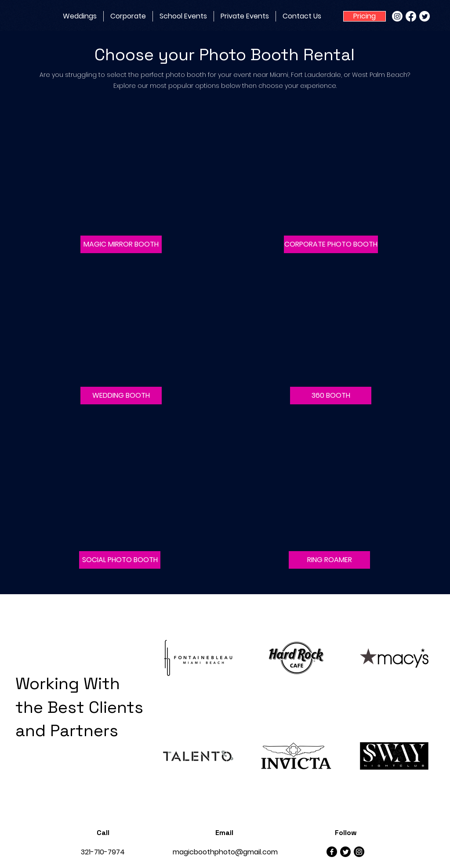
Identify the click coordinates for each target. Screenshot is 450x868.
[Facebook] (411, 16)
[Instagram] (397, 16)
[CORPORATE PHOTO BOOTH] (331, 244)
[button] (121, 244)
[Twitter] (425, 16)
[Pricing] (365, 16)
